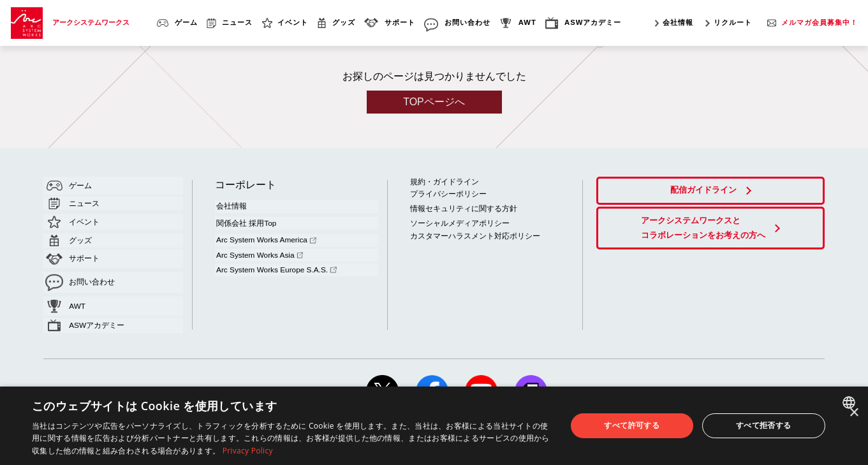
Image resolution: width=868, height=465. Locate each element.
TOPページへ (434, 102)
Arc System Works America (263, 231)
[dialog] (434, 426)
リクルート (733, 22)
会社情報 (678, 22)
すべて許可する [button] (632, 425)
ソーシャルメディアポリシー (456, 219)
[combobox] (850, 402)
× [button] (854, 413)
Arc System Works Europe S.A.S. (273, 254)
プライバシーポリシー (445, 191)
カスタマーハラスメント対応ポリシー (470, 230)
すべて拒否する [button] (764, 425)
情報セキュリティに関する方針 (459, 205)
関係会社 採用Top (243, 218)
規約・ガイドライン (442, 181)
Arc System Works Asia (257, 242)
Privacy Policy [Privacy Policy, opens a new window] (248, 451)
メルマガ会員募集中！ (820, 22)
